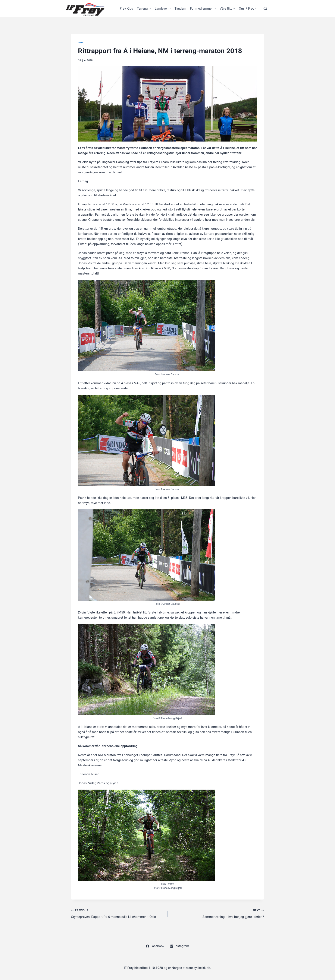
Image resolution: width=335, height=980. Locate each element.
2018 (81, 43)
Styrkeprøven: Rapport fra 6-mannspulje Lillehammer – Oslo (118, 913)
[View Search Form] (265, 9)
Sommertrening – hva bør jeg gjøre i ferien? (217, 913)
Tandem (180, 9)
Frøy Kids (126, 9)
